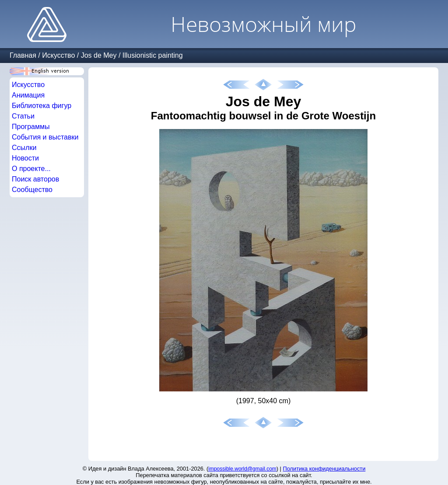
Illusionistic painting (153, 55)
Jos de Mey (99, 55)
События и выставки (45, 137)
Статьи (23, 116)
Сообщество (32, 190)
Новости (25, 158)
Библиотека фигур (42, 106)
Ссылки (24, 148)
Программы (31, 127)
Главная (23, 55)
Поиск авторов (35, 179)
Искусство (58, 55)
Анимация (28, 95)
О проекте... (31, 169)
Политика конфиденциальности (324, 469)
